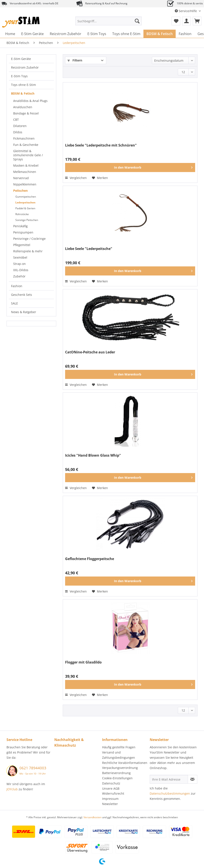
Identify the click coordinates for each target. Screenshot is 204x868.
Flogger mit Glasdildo (83, 662)
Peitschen (20, 191)
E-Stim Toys (19, 76)
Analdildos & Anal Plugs (30, 101)
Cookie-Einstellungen (117, 778)
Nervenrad (21, 178)
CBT (16, 120)
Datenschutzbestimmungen (170, 793)
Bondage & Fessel (26, 113)
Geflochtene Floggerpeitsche (90, 559)
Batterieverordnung (116, 773)
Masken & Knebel (26, 165)
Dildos (18, 132)
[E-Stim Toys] (97, 34)
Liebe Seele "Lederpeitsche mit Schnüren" (101, 145)
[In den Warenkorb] (130, 167)
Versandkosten (92, 817)
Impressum (110, 799)
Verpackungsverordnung (120, 768)
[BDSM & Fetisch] (160, 34)
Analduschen (23, 107)
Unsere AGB (111, 788)
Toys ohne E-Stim (23, 85)
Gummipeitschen (26, 197)
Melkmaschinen (25, 172)
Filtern (75, 60)
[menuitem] (108, 23)
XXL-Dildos (21, 270)
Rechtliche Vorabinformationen (125, 763)
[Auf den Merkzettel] (100, 178)
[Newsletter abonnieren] (193, 779)
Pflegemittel (22, 245)
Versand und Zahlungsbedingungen (119, 755)
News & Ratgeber (24, 312)
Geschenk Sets (22, 295)
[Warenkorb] (197, 21)
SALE (14, 303)
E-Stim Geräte (21, 59)
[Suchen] (137, 21)
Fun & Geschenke (26, 145)
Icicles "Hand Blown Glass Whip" (93, 455)
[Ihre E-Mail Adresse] (169, 779)
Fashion (17, 286)
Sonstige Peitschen (27, 220)
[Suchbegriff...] (108, 21)
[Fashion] (185, 34)
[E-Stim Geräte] (32, 34)
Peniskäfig (20, 226)
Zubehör (19, 276)
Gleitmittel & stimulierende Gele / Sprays (28, 155)
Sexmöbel (20, 257)
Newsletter (110, 804)
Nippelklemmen (25, 184)
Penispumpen (23, 232)
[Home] (10, 34)
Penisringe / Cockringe (29, 239)
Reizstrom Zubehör (25, 67)
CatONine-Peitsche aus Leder (90, 352)
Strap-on (19, 264)
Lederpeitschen (25, 202)
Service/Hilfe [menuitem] (186, 11)
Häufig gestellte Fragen (119, 747)
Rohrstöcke (22, 214)
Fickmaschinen (24, 138)
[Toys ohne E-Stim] (126, 34)
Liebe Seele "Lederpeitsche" (89, 249)
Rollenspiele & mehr (28, 251)
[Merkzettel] (176, 21)
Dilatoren (20, 126)
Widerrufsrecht (113, 793)
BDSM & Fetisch (23, 93)
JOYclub (12, 789)
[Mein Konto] (186, 21)
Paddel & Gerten (25, 208)
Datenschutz (111, 783)
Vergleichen (76, 178)
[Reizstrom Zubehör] (66, 34)
